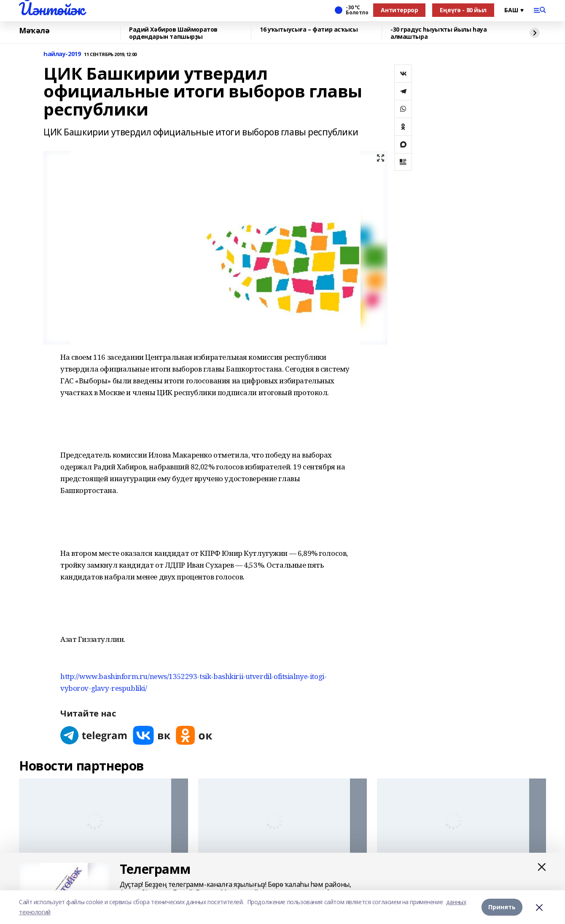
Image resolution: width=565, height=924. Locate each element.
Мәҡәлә (34, 31)
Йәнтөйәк (52, 9)
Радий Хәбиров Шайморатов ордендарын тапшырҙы (173, 33)
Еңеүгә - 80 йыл (463, 10)
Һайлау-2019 (62, 54)
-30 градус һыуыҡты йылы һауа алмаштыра (439, 33)
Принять (502, 907)
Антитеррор (399, 10)
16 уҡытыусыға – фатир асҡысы (309, 30)
